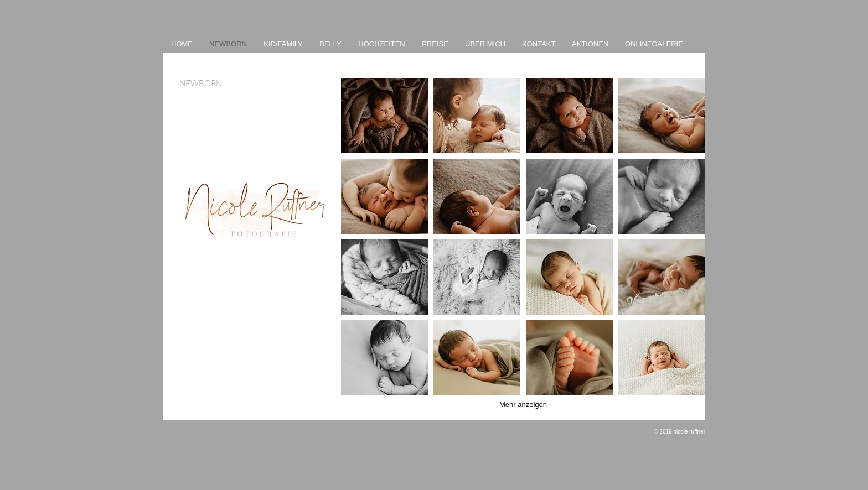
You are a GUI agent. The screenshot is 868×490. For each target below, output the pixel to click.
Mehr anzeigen (523, 405)
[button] (384, 116)
